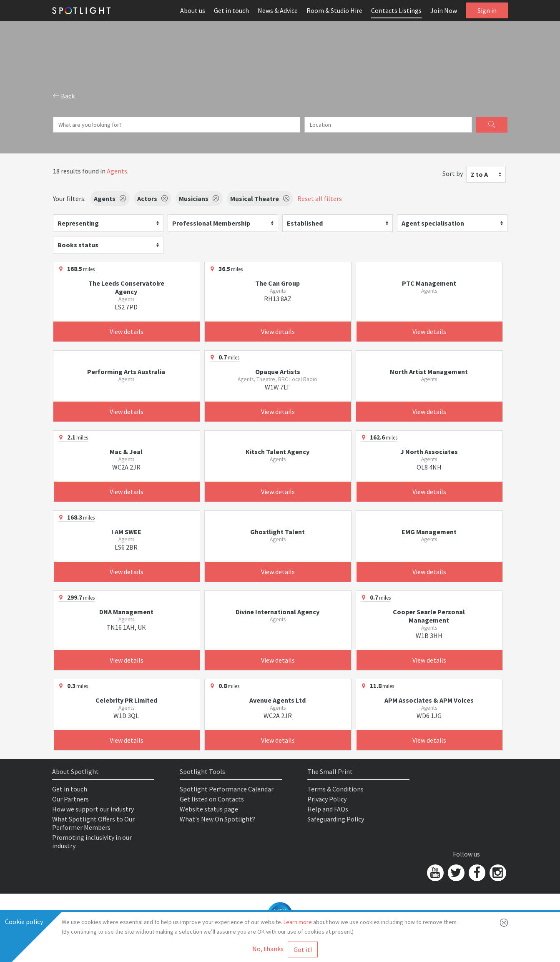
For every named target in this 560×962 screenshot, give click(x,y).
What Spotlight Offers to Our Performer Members (93, 823)
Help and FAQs (328, 809)
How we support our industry (93, 809)
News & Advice (278, 10)
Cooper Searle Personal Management (429, 616)
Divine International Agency (277, 612)
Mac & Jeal (126, 452)
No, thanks (268, 949)
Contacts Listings (396, 10)
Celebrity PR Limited (126, 700)
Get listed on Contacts (212, 799)
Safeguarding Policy (336, 819)
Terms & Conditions (335, 789)
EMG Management (429, 532)
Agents (117, 171)
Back (64, 96)
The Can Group (277, 283)
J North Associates (429, 452)
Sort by (453, 173)
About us (193, 10)
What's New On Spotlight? (217, 819)
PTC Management (429, 283)
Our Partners (70, 799)
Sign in (487, 10)
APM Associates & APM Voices (429, 700)
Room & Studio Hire (334, 10)
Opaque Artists (278, 372)
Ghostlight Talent (277, 532)
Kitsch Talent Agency (277, 452)
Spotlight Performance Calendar (227, 789)
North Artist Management (429, 372)
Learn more (298, 922)
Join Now (444, 10)
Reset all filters (320, 198)
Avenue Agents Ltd (277, 700)
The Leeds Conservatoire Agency (126, 287)
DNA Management (126, 612)
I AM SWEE (126, 532)
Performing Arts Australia (126, 372)
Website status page (209, 809)
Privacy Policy (327, 799)
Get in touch (231, 10)
